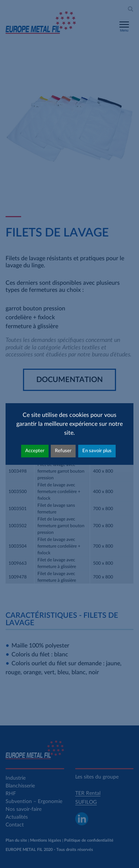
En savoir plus (97, 451)
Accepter (35, 451)
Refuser (63, 451)
